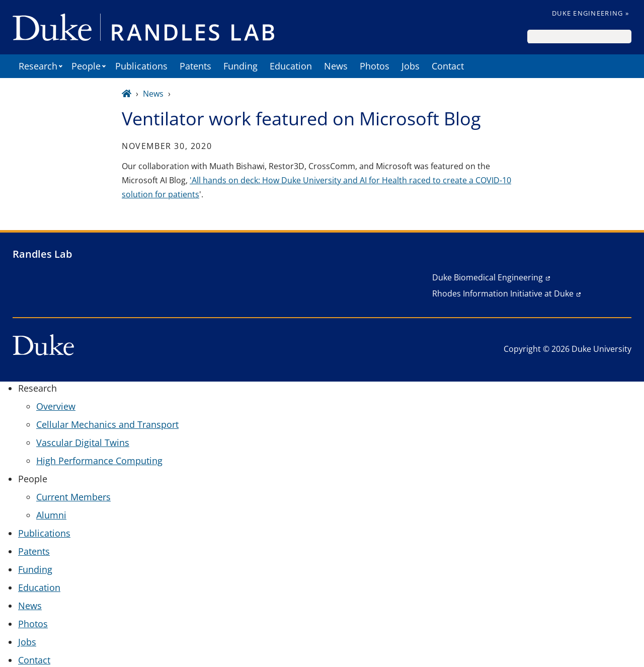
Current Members (73, 497)
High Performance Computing (99, 461)
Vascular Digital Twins (83, 442)
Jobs (411, 66)
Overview (56, 406)
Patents (195, 66)
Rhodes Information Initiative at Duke (503, 293)
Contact (448, 66)
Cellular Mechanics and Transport (107, 424)
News (336, 66)
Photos (375, 66)
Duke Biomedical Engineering (488, 277)
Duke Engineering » (590, 13)
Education (291, 66)
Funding (240, 66)
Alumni (51, 515)
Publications (141, 66)
